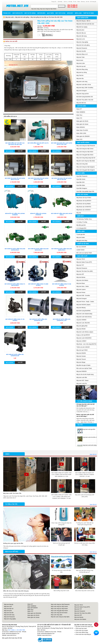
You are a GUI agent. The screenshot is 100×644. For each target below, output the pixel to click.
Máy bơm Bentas (81, 277)
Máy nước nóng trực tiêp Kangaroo (86, 167)
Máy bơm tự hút (81, 39)
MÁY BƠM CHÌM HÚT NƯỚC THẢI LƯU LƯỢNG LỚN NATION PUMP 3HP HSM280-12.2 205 (61, 475)
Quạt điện (50, 13)
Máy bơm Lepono (81, 289)
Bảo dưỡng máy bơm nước (61, 591)
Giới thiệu (60, 2)
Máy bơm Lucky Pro (82, 384)
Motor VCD (79, 139)
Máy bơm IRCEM (81, 329)
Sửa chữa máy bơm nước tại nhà (85, 591)
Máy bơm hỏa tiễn (81, 51)
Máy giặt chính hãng (82, 241)
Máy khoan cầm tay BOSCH (84, 201)
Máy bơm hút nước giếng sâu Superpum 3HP (15, 355)
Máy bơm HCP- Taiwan (82, 380)
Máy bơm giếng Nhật (82, 326)
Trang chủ (54, 2)
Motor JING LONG (81, 133)
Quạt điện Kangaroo (82, 188)
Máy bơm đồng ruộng (82, 69)
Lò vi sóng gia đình (81, 228)
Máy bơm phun (80, 30)
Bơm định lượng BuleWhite (83, 311)
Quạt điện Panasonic (82, 176)
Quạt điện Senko (81, 179)
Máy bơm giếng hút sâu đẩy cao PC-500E (38, 144)
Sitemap (83, 2)
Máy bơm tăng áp (9, 604)
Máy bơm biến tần (81, 103)
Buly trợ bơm (80, 60)
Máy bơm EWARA (81, 353)
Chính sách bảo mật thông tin (83, 634)
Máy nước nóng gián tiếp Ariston (85, 155)
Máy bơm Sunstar (81, 356)
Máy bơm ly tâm (81, 63)
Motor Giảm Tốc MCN (82, 130)
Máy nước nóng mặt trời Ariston (59, 613)
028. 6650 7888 (21, 630)
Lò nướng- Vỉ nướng (82, 222)
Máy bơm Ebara (81, 283)
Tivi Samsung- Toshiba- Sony (84, 219)
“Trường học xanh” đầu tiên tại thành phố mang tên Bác (85, 524)
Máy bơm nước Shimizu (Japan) (85, 332)
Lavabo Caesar (80, 250)
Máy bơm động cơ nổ (82, 54)
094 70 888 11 (12, 630)
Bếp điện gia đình (81, 225)
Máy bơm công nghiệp (82, 42)
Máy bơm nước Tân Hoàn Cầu (12, 493)
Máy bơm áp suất (81, 66)
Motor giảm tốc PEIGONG (34, 613)
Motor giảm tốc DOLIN (82, 121)
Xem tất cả (93, 454)
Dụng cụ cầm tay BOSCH (83, 335)
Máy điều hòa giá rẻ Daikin (83, 365)
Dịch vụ (66, 2)
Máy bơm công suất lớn (83, 94)
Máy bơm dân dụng (81, 36)
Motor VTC (79, 118)
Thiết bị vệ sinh (89, 13)
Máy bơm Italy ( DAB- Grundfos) (85, 88)
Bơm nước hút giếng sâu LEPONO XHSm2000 (15, 214)
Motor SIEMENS (81, 112)
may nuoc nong (35, 9)
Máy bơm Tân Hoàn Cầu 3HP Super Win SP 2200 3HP (62, 179)
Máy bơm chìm (8, 607)
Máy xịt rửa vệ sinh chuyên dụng (85, 374)
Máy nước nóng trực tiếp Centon (85, 149)
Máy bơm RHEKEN (81, 371)
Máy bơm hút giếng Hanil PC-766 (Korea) (15, 320)
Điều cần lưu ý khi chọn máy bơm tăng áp (16, 591)
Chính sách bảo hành (81, 629)
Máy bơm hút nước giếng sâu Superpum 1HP (38, 320)
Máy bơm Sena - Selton (83, 286)
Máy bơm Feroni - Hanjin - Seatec (85, 302)
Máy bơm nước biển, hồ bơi (84, 85)
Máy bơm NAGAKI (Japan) (83, 305)
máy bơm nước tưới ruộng (90, 445)
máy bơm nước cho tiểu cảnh (90, 437)
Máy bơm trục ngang (82, 27)
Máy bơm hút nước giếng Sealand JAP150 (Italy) (15, 249)
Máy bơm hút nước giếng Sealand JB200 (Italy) (62, 249)
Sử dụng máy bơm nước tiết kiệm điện (61, 571)
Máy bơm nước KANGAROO (84, 338)
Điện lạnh (78, 13)
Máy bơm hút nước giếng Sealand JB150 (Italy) (38, 249)
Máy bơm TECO (81, 259)
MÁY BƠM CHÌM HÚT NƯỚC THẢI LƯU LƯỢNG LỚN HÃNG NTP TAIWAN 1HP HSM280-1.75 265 (61, 497)
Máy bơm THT (80, 265)
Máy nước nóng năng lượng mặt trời (86, 158)
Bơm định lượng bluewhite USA (85, 97)
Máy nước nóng (30, 13)
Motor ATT (79, 109)
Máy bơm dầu (80, 79)
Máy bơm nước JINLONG (83, 323)
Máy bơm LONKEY (81, 341)
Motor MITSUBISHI (33, 608)
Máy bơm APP (80, 274)
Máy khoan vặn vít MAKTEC (84, 207)
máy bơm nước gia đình (89, 429)
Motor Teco (79, 115)
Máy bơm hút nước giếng (22, 17)
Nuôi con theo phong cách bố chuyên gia (61, 544)
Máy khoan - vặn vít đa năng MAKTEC (86, 344)
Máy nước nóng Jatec (82, 164)
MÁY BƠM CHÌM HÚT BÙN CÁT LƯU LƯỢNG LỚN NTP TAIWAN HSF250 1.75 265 (85, 475)
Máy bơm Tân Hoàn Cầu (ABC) (85, 271)
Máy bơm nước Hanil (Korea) (84, 317)
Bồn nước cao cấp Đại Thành (84, 253)
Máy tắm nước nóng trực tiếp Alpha (86, 161)
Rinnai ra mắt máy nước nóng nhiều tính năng (85, 544)
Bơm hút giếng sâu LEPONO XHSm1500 (38, 214)
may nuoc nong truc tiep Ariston (48, 9)
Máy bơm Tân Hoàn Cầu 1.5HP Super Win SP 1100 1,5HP (62, 144)
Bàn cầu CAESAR (81, 247)
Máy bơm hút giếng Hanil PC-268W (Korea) (38, 285)
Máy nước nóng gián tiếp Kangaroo (86, 170)
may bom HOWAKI (81, 320)
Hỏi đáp (70, 2)
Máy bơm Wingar (81, 362)
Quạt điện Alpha (81, 185)
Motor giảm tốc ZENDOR (83, 136)
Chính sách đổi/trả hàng (82, 632)
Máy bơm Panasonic (82, 48)
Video (79, 2)
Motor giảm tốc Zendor (82, 124)
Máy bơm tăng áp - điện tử (83, 21)
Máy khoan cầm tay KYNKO (84, 198)
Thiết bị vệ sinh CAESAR (83, 347)
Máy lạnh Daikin (81, 237)
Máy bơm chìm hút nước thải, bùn (85, 24)
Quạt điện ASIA (81, 182)
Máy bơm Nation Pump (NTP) (84, 262)
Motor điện (41, 13)
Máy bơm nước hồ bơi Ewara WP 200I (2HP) (85, 496)
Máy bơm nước (18, 13)
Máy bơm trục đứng (82, 72)
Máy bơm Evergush (82, 91)
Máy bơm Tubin (80, 57)
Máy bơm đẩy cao (81, 33)
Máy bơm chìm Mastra (82, 280)
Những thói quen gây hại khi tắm (13, 543)
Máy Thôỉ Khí (80, 75)
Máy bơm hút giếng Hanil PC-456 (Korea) (62, 285)
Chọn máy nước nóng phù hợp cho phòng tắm (61, 524)
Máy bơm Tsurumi (81, 359)
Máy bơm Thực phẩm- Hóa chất (85, 100)
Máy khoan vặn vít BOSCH (83, 210)
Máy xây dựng (60, 13)
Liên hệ (87, 2)
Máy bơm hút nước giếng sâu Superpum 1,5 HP (62, 320)
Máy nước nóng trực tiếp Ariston (85, 152)
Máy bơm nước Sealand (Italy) (84, 314)
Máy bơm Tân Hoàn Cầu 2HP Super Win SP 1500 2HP (38, 179)
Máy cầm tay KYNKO (82, 350)
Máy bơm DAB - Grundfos (83, 296)
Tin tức (75, 2)
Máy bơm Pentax (81, 292)
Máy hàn (79, 213)
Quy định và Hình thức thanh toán (84, 627)
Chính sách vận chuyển (82, 630)
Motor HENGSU (81, 127)
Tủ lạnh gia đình (81, 234)
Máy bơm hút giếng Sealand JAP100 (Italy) (62, 214)
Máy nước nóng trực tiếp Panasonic (86, 146)
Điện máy (70, 13)
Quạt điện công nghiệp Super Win (85, 191)
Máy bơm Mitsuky (81, 308)
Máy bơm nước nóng (82, 82)
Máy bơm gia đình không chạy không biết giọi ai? (85, 571)
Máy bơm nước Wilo (82, 377)
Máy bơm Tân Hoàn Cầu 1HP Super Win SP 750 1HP (15, 179)
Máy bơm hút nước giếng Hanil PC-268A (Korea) (15, 285)
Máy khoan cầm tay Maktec (84, 204)
